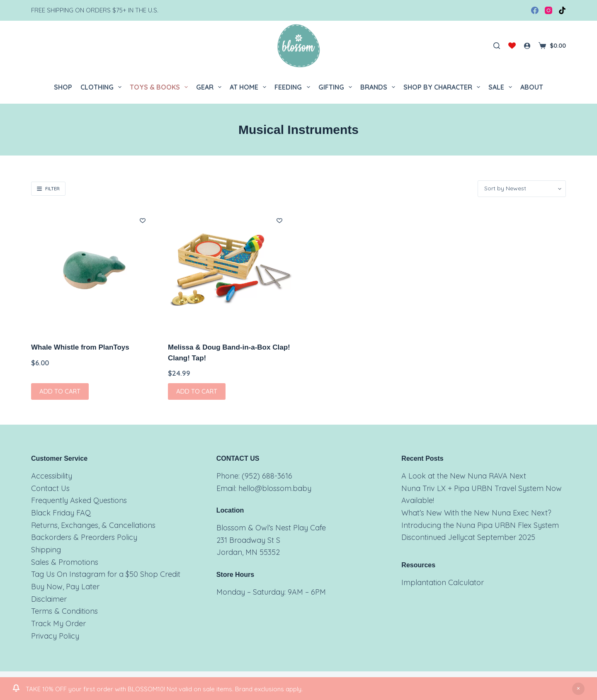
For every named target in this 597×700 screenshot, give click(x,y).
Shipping (46, 550)
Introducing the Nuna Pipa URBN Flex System (480, 525)
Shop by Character (443, 87)
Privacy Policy (55, 636)
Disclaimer (49, 599)
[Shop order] (522, 189)
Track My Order (58, 623)
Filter (48, 189)
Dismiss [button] (578, 689)
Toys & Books (160, 87)
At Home (250, 87)
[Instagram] (548, 10)
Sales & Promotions (65, 562)
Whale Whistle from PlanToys (80, 347)
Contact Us (50, 488)
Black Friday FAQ (61, 513)
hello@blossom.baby (275, 488)
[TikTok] (562, 10)
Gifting (337, 87)
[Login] (527, 46)
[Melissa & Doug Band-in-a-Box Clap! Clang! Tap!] (230, 270)
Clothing (103, 87)
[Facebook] (535, 10)
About (532, 87)
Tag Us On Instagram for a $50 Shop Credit (106, 574)
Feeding (294, 87)
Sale (502, 87)
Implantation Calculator (443, 582)
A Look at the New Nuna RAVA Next (464, 476)
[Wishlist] (512, 46)
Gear (210, 87)
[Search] (497, 46)
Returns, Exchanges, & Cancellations (93, 525)
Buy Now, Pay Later (65, 587)
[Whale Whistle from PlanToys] (93, 270)
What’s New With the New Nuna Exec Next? (476, 513)
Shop (63, 87)
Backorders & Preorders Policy (84, 537)
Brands (379, 87)
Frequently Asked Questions (79, 500)
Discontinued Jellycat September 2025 (468, 537)
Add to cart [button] (60, 391)
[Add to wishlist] (143, 220)
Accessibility (52, 476)
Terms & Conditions (64, 611)
